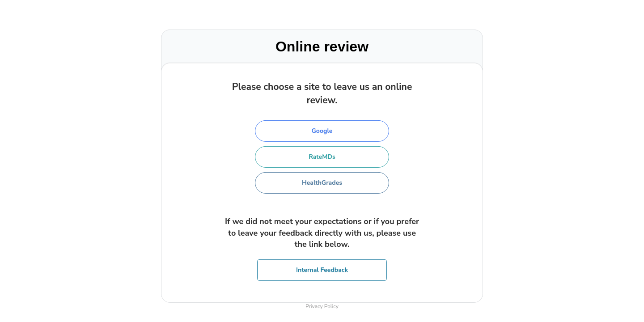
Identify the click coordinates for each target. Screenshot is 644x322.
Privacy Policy (322, 306)
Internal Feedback (322, 270)
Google (322, 131)
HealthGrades (322, 183)
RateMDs (322, 157)
